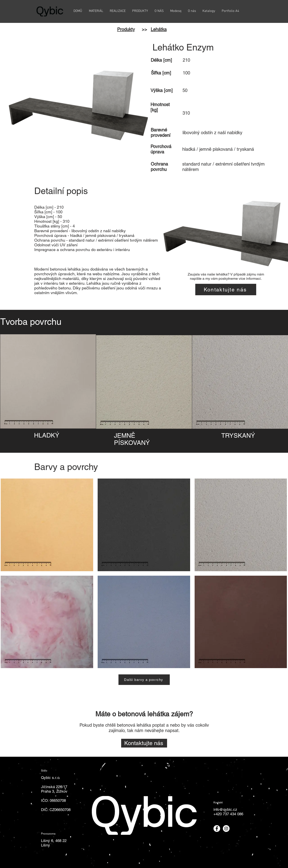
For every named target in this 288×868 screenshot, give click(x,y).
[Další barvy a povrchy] (144, 680)
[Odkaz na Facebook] (217, 829)
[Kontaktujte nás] (226, 290)
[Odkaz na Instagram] (226, 829)
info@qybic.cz (225, 809)
